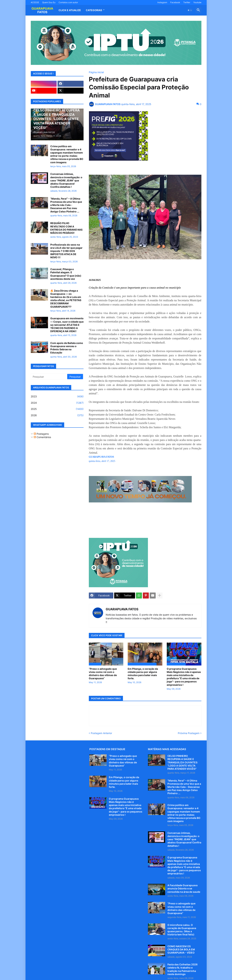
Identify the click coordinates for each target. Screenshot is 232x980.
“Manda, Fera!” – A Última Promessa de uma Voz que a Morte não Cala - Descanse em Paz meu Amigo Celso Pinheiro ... (66, 205)
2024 (57, 403)
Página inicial (96, 72)
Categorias (94, 10)
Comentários (42, 437)
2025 (57, 409)
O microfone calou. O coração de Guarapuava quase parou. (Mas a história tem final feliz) (182, 930)
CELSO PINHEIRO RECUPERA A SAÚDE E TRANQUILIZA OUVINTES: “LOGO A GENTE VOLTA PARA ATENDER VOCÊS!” (183, 762)
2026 (57, 415)
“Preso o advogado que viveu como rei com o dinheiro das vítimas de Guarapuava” (103, 674)
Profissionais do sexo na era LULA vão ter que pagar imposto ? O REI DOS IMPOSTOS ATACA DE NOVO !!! (66, 251)
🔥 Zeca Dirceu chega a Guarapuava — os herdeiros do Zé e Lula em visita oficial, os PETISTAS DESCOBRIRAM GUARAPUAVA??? (66, 299)
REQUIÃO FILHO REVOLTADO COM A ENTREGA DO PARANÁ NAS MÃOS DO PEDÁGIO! (66, 228)
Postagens (41, 434)
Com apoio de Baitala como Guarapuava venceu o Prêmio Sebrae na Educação (67, 348)
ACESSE (35, 2)
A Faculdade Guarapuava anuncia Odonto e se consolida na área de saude (184, 888)
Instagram (162, 2)
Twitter (187, 2)
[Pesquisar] (49, 377)
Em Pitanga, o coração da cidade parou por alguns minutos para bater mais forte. (143, 674)
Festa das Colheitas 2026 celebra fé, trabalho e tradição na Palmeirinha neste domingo (182, 969)
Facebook (175, 2)
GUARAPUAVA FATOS (122, 609)
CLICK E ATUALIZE (70, 10)
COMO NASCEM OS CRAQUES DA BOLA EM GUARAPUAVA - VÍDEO (181, 949)
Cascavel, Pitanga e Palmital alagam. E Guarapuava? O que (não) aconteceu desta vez (66, 274)
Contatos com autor (68, 2)
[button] (190, 10)
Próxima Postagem (189, 733)
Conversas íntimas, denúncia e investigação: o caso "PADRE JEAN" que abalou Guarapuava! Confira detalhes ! (66, 180)
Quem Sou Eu (49, 2)
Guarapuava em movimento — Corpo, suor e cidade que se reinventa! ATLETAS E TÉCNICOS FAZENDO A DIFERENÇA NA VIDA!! (67, 325)
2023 (57, 396)
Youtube (197, 2)
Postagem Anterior (101, 733)
